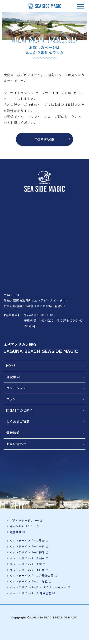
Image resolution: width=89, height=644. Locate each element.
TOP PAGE (44, 139)
